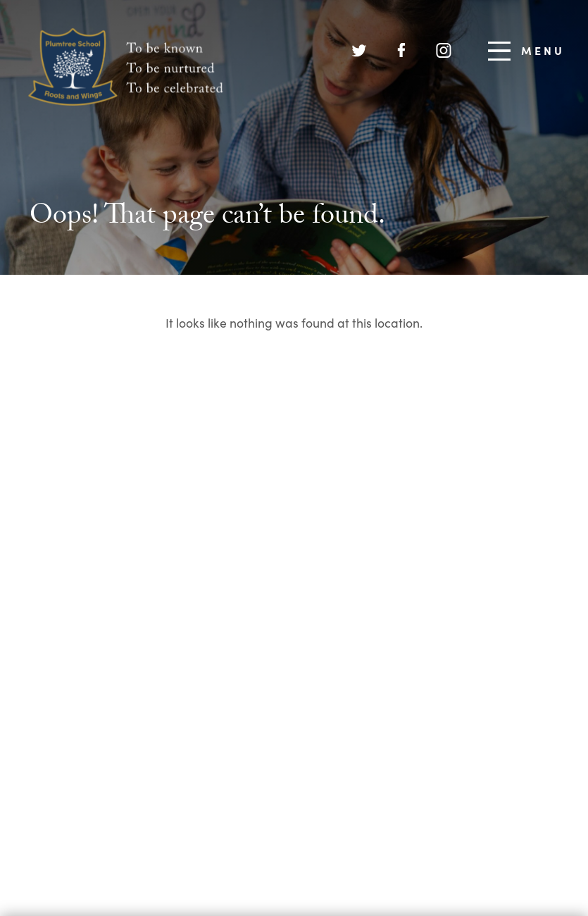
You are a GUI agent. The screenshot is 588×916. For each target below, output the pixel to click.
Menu (526, 51)
